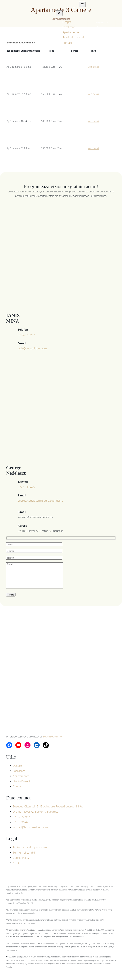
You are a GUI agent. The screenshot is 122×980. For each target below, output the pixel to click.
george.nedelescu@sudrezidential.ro (40, 501)
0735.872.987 (26, 335)
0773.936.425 (26, 487)
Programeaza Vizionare (102, 25)
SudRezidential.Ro (52, 742)
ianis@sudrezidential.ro (32, 348)
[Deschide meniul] (82, 4)
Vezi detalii (94, 67)
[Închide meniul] (59, 13)
